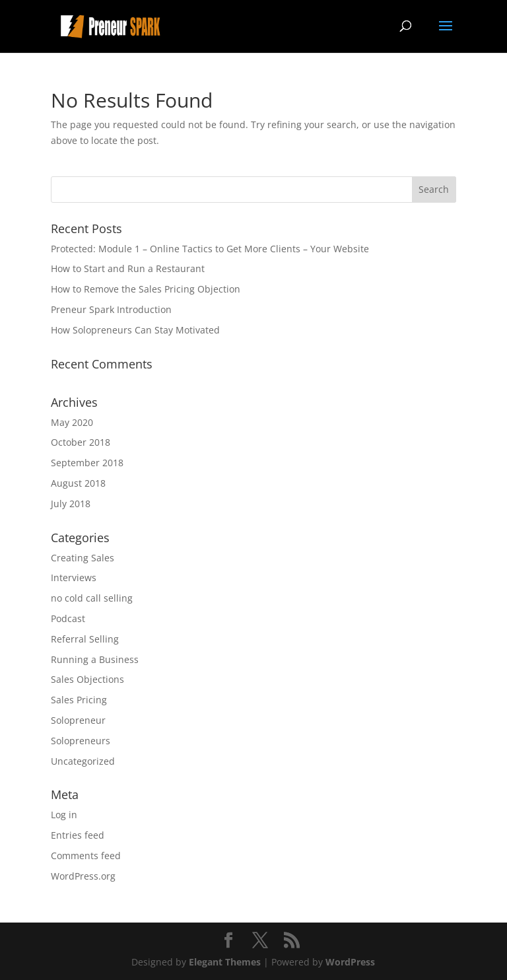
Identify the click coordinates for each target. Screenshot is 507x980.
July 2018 (71, 504)
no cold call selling (92, 598)
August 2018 (78, 483)
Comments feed (86, 856)
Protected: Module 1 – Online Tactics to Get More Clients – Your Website (210, 249)
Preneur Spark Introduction (111, 309)
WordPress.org (83, 876)
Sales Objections (87, 679)
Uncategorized (83, 761)
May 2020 (72, 422)
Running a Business (95, 659)
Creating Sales (83, 558)
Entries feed (78, 835)
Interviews (74, 577)
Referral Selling (85, 639)
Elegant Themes (225, 962)
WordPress (350, 962)
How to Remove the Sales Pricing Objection (146, 289)
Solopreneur (78, 720)
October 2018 (81, 442)
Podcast (68, 618)
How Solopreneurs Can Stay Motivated (135, 330)
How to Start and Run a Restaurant (128, 268)
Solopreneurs (81, 741)
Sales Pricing (79, 700)
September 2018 (87, 463)
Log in (64, 815)
